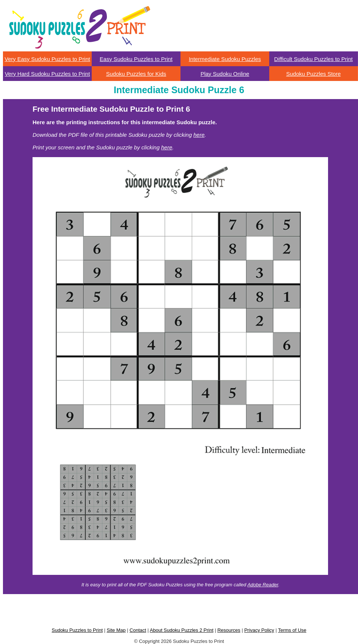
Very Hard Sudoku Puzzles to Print (47, 74)
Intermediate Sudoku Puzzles (225, 59)
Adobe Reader (263, 585)
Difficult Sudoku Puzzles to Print (313, 59)
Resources (229, 630)
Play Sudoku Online (225, 74)
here (199, 135)
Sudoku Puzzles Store (314, 74)
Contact (138, 630)
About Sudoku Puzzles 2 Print (182, 630)
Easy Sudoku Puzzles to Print (136, 59)
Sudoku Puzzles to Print (77, 630)
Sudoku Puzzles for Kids (136, 74)
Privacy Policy (259, 630)
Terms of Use (292, 630)
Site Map (116, 630)
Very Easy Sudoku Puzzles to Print (48, 59)
